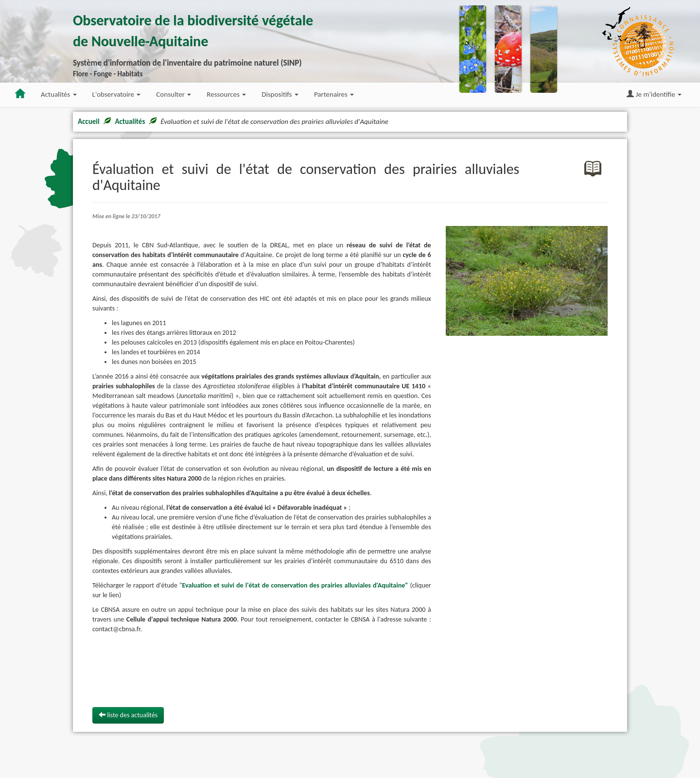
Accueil (89, 121)
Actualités (130, 121)
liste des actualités (128, 715)
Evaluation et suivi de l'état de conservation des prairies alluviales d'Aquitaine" (295, 585)
